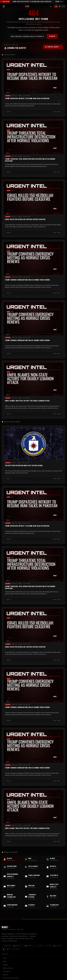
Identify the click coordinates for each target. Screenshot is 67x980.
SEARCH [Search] (52, 36)
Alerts (8, 96)
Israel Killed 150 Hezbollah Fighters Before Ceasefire (25, 219)
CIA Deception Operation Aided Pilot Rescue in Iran (24, 465)
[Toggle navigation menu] (4, 6)
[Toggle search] (51, 6)
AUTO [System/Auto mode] (63, 6)
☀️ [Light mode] (60, 6)
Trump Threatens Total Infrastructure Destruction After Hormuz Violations (30, 160)
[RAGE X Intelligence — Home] (27, 6)
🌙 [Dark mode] (56, 6)
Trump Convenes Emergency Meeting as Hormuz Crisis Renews (27, 280)
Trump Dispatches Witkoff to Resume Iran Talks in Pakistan (27, 98)
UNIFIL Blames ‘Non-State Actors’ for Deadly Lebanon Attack (27, 401)
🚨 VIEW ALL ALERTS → (53, 47)
